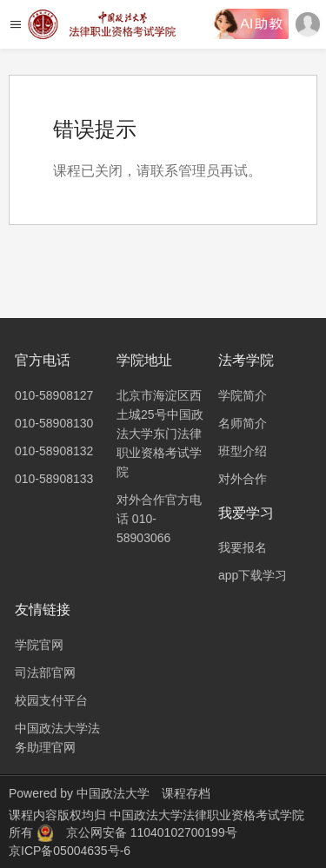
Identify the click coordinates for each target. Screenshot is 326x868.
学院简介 (243, 395)
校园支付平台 (51, 700)
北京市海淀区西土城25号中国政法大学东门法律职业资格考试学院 (160, 434)
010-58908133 (54, 479)
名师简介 (243, 423)
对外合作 (243, 479)
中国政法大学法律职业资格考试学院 (207, 815)
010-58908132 (54, 451)
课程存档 (186, 793)
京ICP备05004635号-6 (70, 851)
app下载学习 (253, 575)
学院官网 (39, 645)
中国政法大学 (113, 793)
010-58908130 (54, 423)
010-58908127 (54, 395)
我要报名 (243, 547)
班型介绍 (243, 451)
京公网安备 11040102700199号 (152, 832)
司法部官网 (45, 673)
